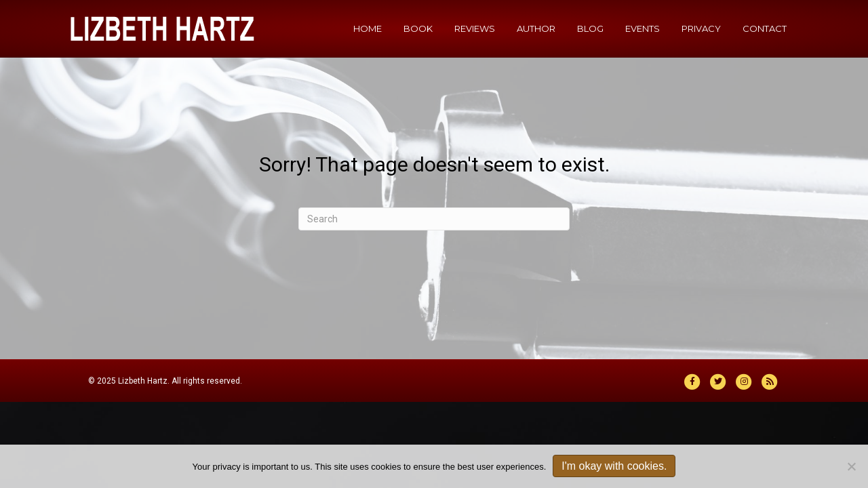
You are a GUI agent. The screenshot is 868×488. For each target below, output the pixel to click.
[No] (851, 466)
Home (368, 28)
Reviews (475, 28)
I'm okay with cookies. (614, 466)
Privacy (701, 28)
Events (643, 28)
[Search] (434, 219)
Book (418, 28)
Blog (590, 28)
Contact (765, 28)
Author (536, 28)
